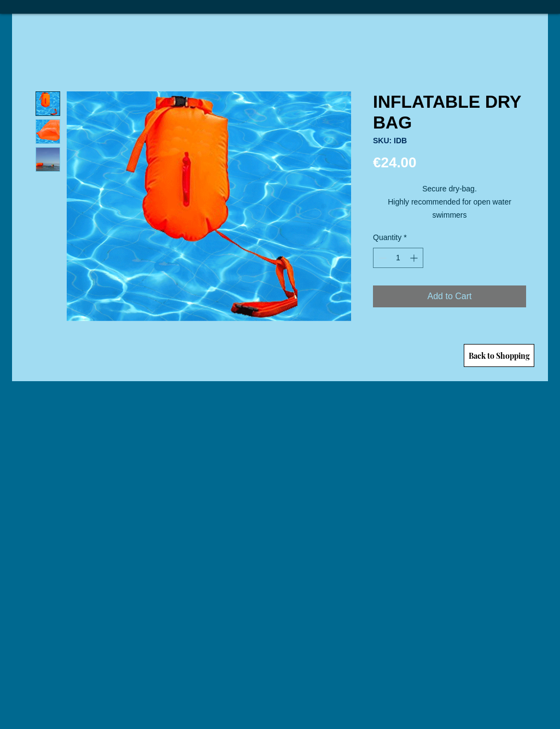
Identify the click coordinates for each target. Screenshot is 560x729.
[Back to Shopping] (499, 355)
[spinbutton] (398, 258)
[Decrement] (381, 258)
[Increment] (415, 258)
